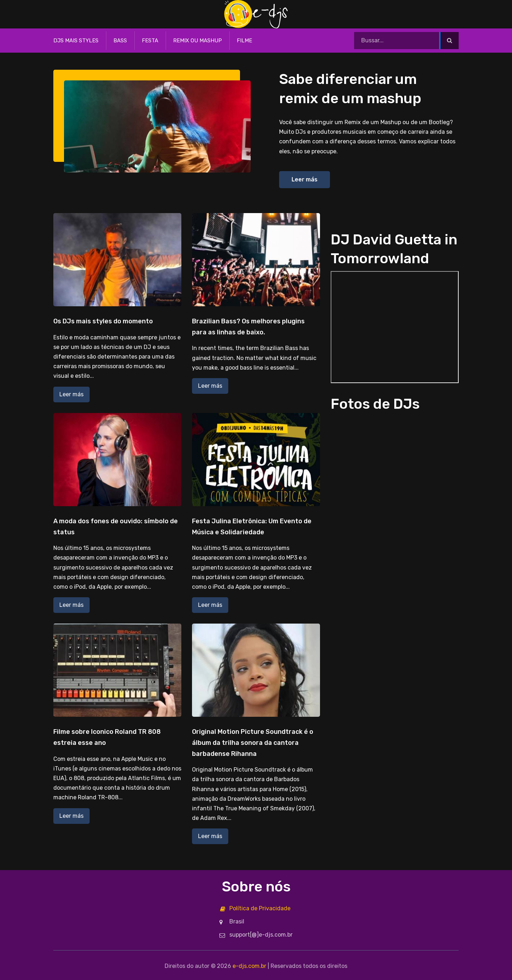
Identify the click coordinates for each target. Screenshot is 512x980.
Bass (120, 41)
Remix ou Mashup (198, 41)
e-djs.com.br (249, 966)
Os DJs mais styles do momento (103, 321)
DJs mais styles (76, 41)
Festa (150, 41)
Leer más (305, 179)
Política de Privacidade (260, 908)
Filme (244, 41)
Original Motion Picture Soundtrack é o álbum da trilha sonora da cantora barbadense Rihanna (253, 743)
